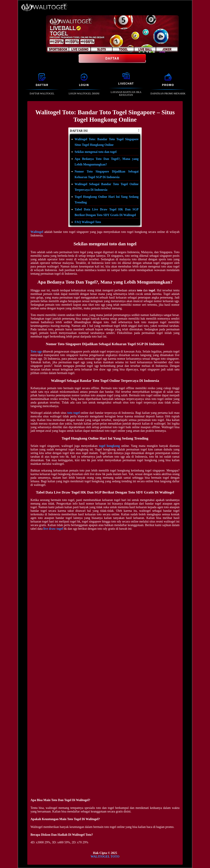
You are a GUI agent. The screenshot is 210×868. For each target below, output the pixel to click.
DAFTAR (42, 85)
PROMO (168, 85)
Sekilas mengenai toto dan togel (96, 152)
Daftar (112, 58)
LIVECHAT (126, 83)
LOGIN (84, 85)
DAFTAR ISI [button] (105, 131)
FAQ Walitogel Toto (88, 222)
